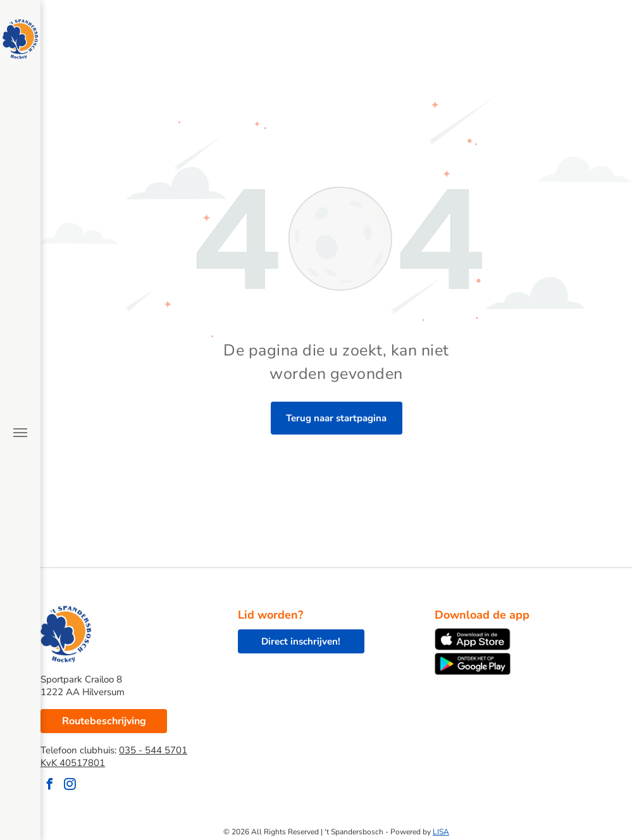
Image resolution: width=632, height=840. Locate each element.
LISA (441, 832)
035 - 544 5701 (153, 750)
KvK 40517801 (73, 763)
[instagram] (70, 786)
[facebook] (49, 786)
